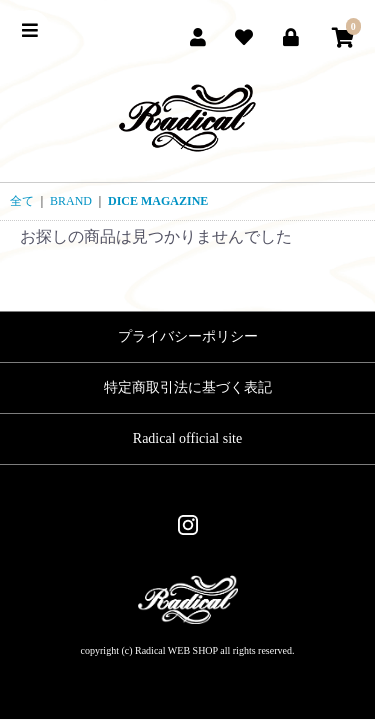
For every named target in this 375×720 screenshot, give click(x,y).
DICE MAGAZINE (158, 201)
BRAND (71, 201)
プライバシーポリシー (188, 336)
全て (22, 201)
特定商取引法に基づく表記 (188, 387)
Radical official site (187, 438)
